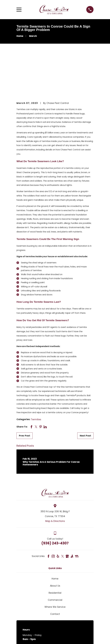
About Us (55, 545)
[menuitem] (21, 638)
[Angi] (72, 515)
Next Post (85, 395)
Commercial (55, 559)
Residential (55, 552)
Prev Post (25, 395)
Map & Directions (55, 480)
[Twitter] (63, 515)
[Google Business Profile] (67, 515)
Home (55, 538)
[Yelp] (58, 515)
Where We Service (55, 566)
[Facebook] (49, 515)
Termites (36, 379)
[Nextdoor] (77, 515)
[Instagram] (53, 515)
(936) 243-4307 (55, 502)
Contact (55, 573)
